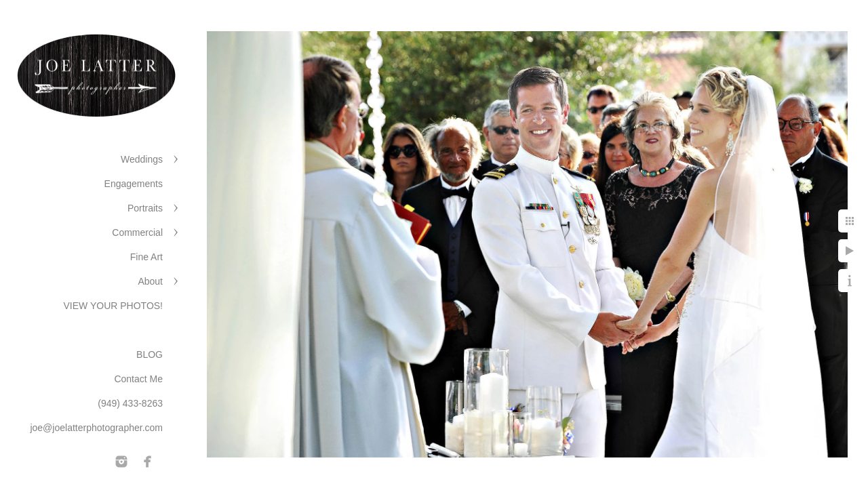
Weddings (142, 159)
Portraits (145, 208)
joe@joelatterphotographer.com (96, 428)
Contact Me (138, 379)
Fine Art (146, 257)
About (150, 281)
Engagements (134, 184)
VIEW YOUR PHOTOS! (113, 306)
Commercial (137, 232)
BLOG (150, 354)
